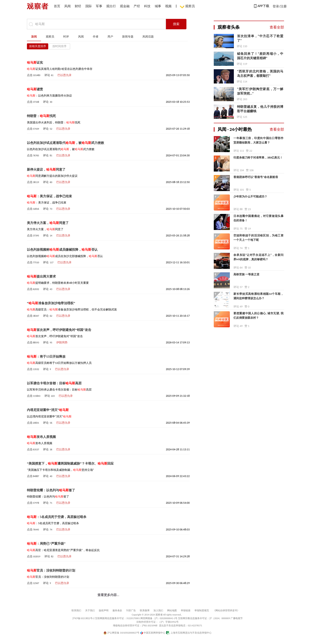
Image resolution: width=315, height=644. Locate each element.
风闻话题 (148, 37)
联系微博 (145, 610)
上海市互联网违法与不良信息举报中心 (189, 633)
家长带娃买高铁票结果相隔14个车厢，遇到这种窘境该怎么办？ (258, 296)
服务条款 (117, 610)
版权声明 (104, 610)
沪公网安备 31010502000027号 (121, 633)
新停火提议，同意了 (46, 169)
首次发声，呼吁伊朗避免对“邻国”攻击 (59, 330)
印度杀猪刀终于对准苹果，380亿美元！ (258, 158)
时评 (66, 37)
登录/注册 (280, 6)
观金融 (125, 6)
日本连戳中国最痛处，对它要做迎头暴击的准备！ (258, 218)
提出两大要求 (41, 276)
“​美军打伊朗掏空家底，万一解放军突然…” (260, 91)
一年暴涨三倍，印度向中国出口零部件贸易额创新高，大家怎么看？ (258, 140)
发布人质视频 (41, 437)
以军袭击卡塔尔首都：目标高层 (54, 383)
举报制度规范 (202, 610)
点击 (34, 75)
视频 (168, 6)
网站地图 (172, 610)
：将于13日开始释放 (46, 357)
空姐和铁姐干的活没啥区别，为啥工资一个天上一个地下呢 (258, 238)
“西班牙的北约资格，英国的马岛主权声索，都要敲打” (260, 74)
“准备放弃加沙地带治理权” (51, 303)
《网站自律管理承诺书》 (226, 610)
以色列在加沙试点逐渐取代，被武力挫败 (65, 143)
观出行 (111, 6)
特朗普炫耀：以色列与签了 (51, 490)
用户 (110, 37)
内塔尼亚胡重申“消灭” (48, 410)
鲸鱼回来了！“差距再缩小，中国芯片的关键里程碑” (260, 56)
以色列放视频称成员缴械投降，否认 (62, 250)
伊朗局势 (62, 342)
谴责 (35, 89)
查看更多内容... (108, 595)
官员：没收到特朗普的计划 (51, 570)
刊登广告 (131, 610)
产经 (137, 6)
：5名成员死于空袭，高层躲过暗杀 (57, 517)
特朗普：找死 (41, 116)
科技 (147, 6)
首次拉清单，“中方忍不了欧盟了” (260, 38)
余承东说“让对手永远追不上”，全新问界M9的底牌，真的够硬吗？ (258, 257)
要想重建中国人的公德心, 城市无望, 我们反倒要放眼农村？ (258, 316)
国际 (89, 6)
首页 (57, 6)
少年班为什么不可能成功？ (250, 197)
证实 (35, 63)
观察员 (188, 7)
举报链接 (186, 610)
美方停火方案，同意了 (48, 223)
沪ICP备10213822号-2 (83, 618)
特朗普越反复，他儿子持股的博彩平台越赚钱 (260, 109)
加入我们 (158, 610)
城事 (158, 6)
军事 (99, 6)
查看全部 (277, 27)
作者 (96, 37)
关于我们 (90, 610)
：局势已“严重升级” (46, 544)
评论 (49, 75)
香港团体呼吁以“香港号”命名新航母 (256, 177)
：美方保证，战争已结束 (49, 196)
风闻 (67, 6)
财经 (78, 6)
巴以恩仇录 (64, 75)
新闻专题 (128, 37)
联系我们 (76, 610)
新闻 (34, 37)
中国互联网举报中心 (153, 633)
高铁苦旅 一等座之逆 (246, 274)
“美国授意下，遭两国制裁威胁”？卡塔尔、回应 (70, 463)
